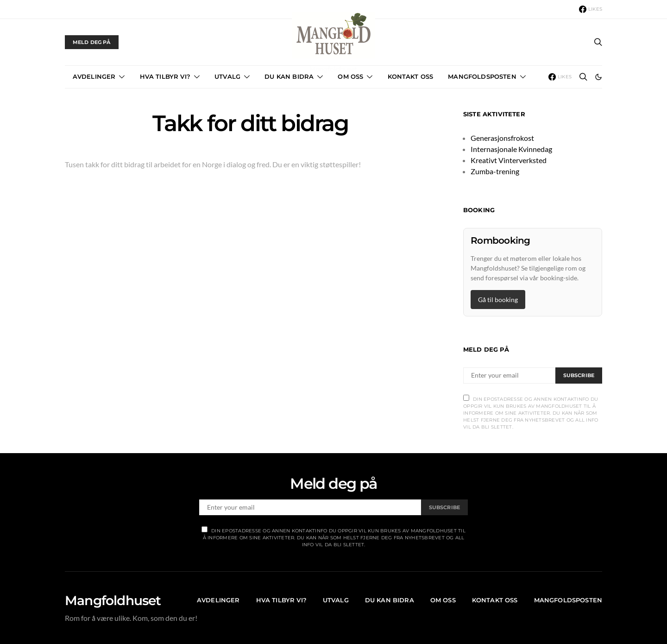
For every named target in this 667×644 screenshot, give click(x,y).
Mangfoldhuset (113, 600)
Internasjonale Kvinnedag (511, 149)
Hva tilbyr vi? (165, 76)
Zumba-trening (495, 171)
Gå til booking (498, 300)
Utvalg (227, 76)
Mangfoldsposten (482, 76)
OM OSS (350, 76)
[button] (598, 77)
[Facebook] (591, 9)
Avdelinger (94, 76)
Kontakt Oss (411, 76)
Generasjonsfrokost (502, 138)
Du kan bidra (289, 76)
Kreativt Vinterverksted (509, 160)
